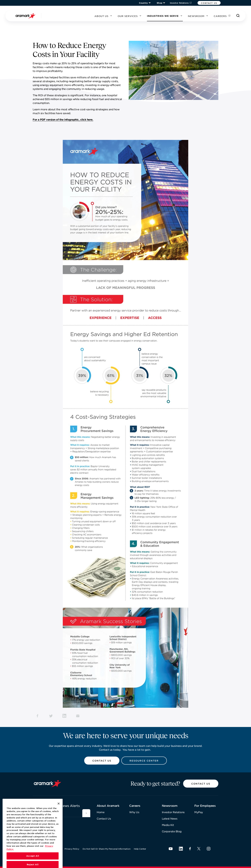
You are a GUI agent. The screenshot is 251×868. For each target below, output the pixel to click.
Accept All (33, 863)
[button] (209, 3)
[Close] (59, 810)
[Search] (238, 16)
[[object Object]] (86, 813)
